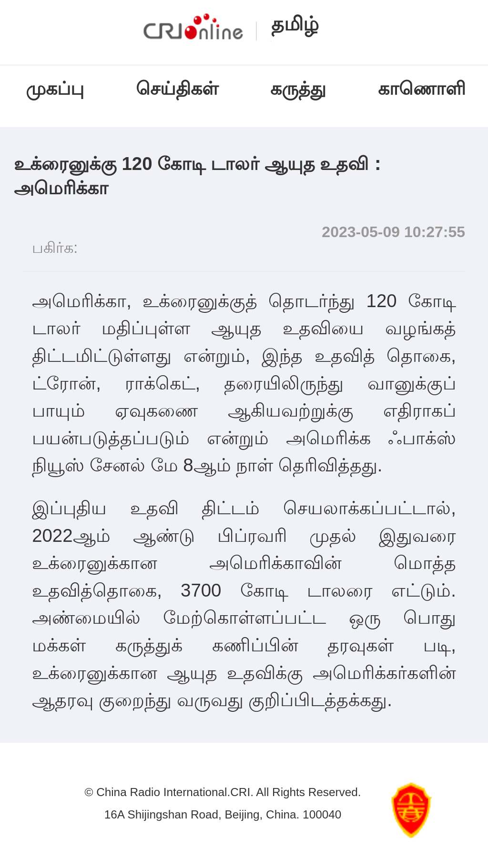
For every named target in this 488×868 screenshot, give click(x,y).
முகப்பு (55, 88)
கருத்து (298, 88)
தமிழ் (295, 24)
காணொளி (424, 88)
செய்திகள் (177, 88)
